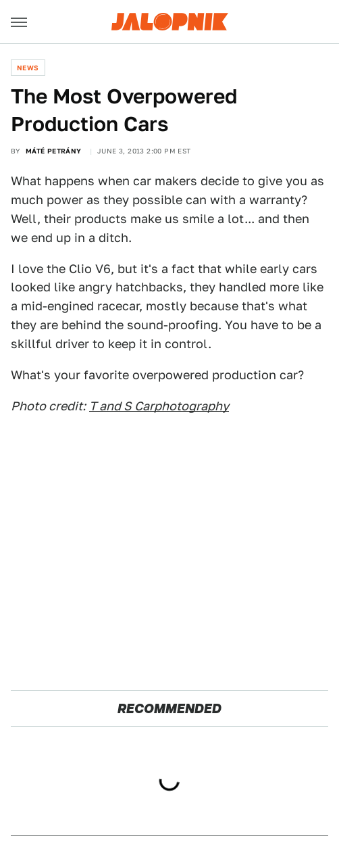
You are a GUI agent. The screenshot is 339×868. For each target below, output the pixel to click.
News (28, 68)
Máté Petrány (54, 151)
